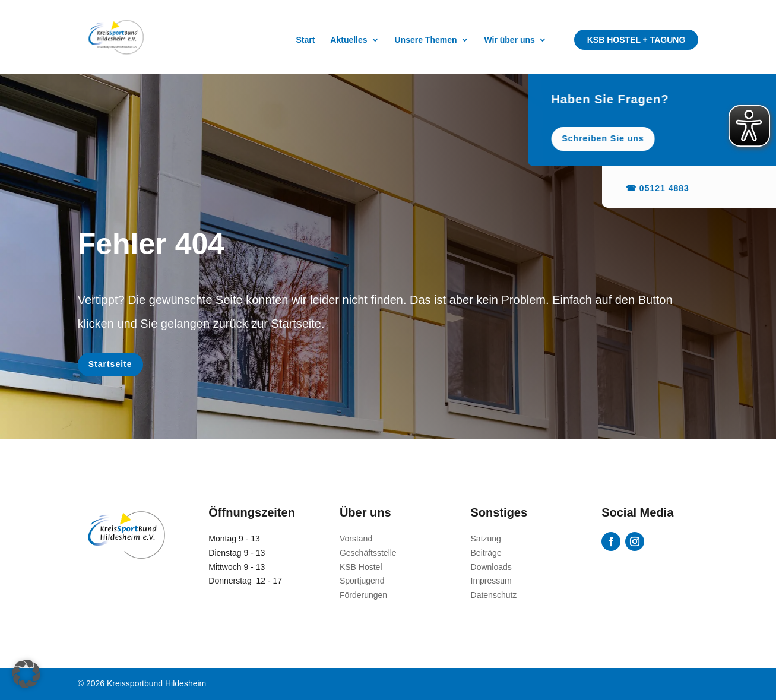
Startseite (110, 364)
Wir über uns (509, 40)
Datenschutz (494, 595)
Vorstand (356, 539)
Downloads (491, 567)
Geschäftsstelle (368, 553)
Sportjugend (362, 581)
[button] (26, 674)
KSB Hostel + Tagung (636, 40)
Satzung (486, 539)
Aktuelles (349, 40)
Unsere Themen (425, 40)
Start (306, 40)
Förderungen (363, 595)
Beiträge (486, 553)
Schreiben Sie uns (638, 138)
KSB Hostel (361, 567)
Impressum (491, 581)
